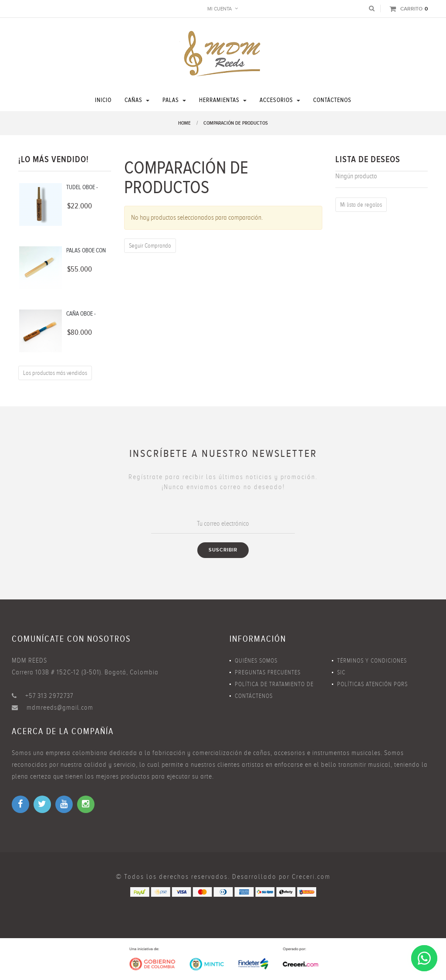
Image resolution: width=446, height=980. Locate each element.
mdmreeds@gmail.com (60, 708)
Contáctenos (254, 696)
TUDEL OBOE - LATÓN (82, 188)
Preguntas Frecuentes (268, 672)
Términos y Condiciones (372, 661)
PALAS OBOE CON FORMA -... (86, 251)
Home (184, 123)
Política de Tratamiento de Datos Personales (274, 686)
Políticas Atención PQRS (372, 684)
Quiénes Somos (256, 661)
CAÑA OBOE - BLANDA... (81, 314)
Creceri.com (311, 877)
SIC (341, 672)
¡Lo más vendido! (54, 160)
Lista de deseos (368, 160)
